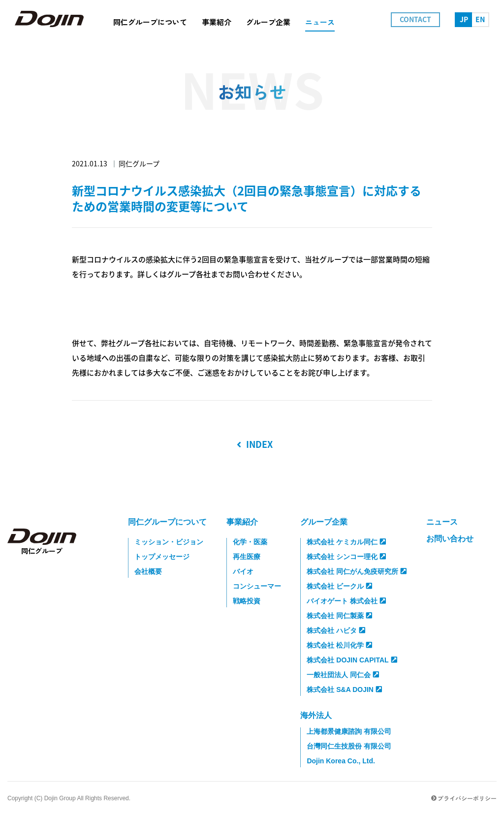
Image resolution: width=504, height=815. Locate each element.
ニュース (442, 522)
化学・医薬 (250, 542)
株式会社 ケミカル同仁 (346, 542)
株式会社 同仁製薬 (339, 616)
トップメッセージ (162, 557)
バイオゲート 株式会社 (346, 601)
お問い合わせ (450, 539)
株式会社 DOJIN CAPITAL (352, 660)
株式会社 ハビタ (336, 630)
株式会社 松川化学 (339, 645)
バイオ (243, 571)
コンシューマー (257, 586)
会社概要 (148, 571)
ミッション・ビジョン (169, 542)
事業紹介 (242, 522)
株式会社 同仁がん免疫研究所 (357, 571)
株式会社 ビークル (339, 586)
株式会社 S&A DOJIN (344, 690)
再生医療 (247, 557)
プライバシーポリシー (464, 798)
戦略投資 (247, 601)
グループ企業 (324, 522)
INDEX (255, 444)
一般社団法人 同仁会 (343, 675)
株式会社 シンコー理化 (346, 557)
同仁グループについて (167, 522)
